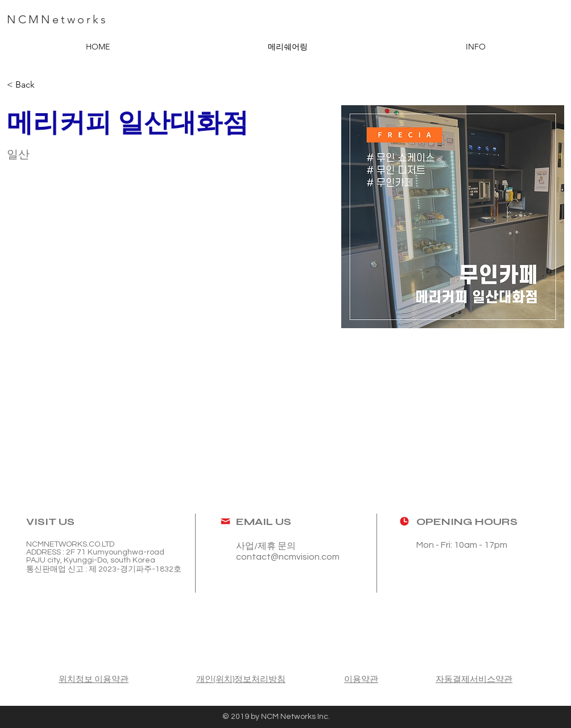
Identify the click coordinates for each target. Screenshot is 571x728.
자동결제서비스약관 (474, 679)
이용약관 (361, 679)
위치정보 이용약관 (94, 679)
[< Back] (29, 85)
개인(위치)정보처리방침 (241, 679)
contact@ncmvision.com (288, 557)
